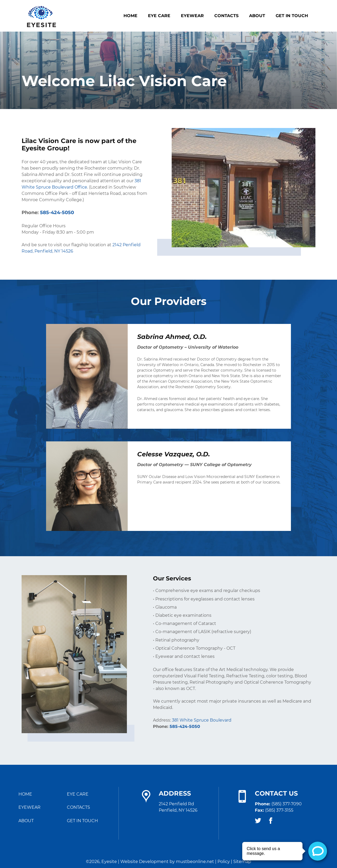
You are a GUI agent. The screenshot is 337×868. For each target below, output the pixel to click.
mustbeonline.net (195, 862)
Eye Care (159, 16)
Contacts (226, 16)
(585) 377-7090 (287, 804)
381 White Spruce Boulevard (202, 720)
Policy (224, 862)
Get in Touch (292, 16)
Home (130, 16)
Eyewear (192, 16)
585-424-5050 (185, 727)
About (257, 16)
